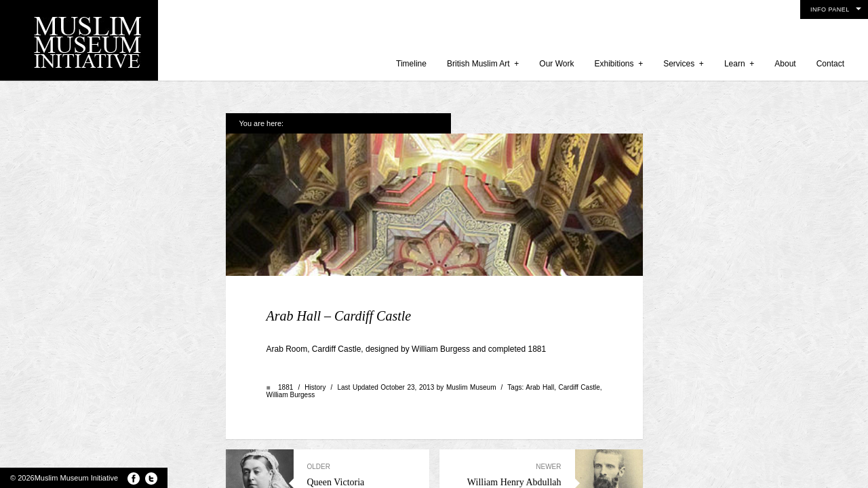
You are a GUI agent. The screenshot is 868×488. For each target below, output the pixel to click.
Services (684, 64)
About (785, 64)
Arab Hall (540, 302)
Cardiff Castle (579, 302)
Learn (739, 64)
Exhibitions (618, 64)
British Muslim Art (483, 64)
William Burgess (291, 309)
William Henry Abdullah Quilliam (507, 395)
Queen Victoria (361, 390)
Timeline (411, 64)
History (315, 302)
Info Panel (830, 9)
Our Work (556, 64)
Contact (830, 64)
